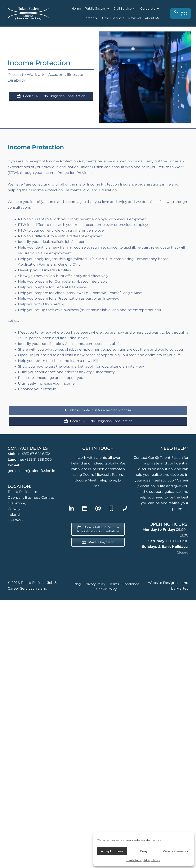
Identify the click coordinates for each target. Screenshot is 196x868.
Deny (144, 851)
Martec (182, 588)
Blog (77, 584)
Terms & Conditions (124, 584)
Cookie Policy (134, 860)
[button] (71, 508)
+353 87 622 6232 (36, 454)
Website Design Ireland (168, 583)
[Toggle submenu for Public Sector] (108, 9)
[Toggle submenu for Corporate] (158, 9)
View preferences (175, 851)
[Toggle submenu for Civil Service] (134, 9)
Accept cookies (112, 851)
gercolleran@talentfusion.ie (31, 471)
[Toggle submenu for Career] (96, 18)
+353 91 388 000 (38, 460)
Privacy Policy (152, 860)
